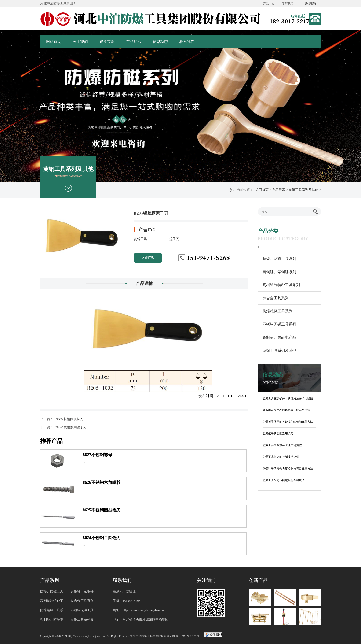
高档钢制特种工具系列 (281, 285)
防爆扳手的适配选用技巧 (278, 433)
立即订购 (148, 258)
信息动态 (160, 42)
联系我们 (187, 42)
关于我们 (80, 42)
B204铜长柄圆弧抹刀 (68, 419)
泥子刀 (174, 239)
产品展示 (134, 42)
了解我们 (288, 4)
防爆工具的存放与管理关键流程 (282, 445)
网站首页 (54, 42)
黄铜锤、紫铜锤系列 (279, 272)
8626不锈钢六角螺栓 (102, 482)
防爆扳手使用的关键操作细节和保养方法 (288, 422)
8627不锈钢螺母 (98, 455)
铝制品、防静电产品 (279, 337)
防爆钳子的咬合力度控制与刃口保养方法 (288, 469)
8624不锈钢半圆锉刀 (102, 538)
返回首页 (262, 190)
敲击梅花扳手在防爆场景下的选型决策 (286, 410)
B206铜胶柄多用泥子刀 (70, 427)
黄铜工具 (140, 239)
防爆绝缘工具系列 (277, 311)
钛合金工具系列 (276, 298)
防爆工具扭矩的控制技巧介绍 (281, 457)
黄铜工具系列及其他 (303, 190)
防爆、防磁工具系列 (279, 259)
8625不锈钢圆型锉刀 (102, 510)
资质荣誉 (107, 42)
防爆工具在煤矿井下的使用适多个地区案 (288, 398)
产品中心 (269, 4)
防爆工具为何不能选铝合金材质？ (284, 480)
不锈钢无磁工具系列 (279, 324)
